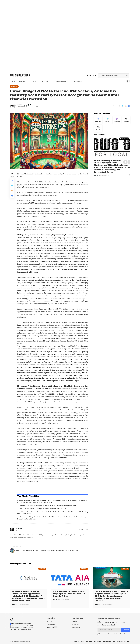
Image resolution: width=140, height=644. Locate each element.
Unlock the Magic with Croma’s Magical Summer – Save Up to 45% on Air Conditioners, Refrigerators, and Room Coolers (111, 596)
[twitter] (87, 529)
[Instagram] (117, 120)
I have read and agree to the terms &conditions (113, 634)
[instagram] (93, 76)
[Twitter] (90, 76)
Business (14, 86)
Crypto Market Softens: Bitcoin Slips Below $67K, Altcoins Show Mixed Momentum (48, 506)
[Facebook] (88, 76)
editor (20, 105)
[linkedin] (96, 76)
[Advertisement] (58, 37)
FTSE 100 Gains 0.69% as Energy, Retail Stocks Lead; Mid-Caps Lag (42, 509)
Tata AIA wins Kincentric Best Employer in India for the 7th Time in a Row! (69, 594)
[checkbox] (98, 634)
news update (124, 139)
